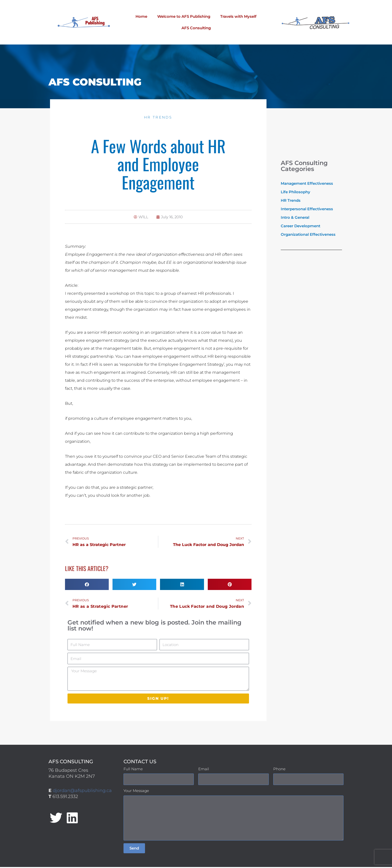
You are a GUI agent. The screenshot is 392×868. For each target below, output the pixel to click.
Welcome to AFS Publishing (184, 16)
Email (204, 770)
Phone (279, 770)
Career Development (300, 226)
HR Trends (158, 117)
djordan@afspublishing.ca (82, 791)
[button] (87, 585)
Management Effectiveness (307, 183)
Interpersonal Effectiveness (307, 209)
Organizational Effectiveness (308, 234)
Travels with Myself (238, 16)
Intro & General (295, 217)
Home (141, 16)
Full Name (133, 770)
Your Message (136, 792)
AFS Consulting (196, 28)
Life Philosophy (295, 192)
